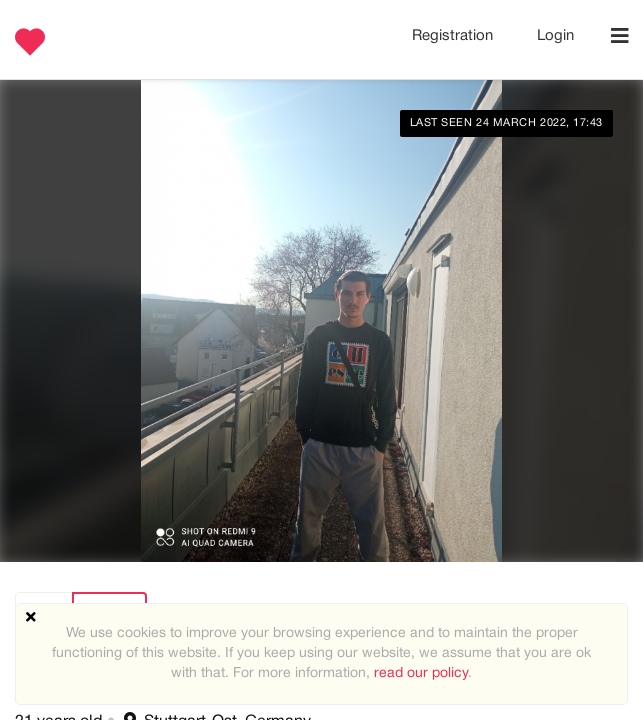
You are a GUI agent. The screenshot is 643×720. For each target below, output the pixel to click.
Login (555, 36)
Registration (454, 36)
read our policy (421, 673)
